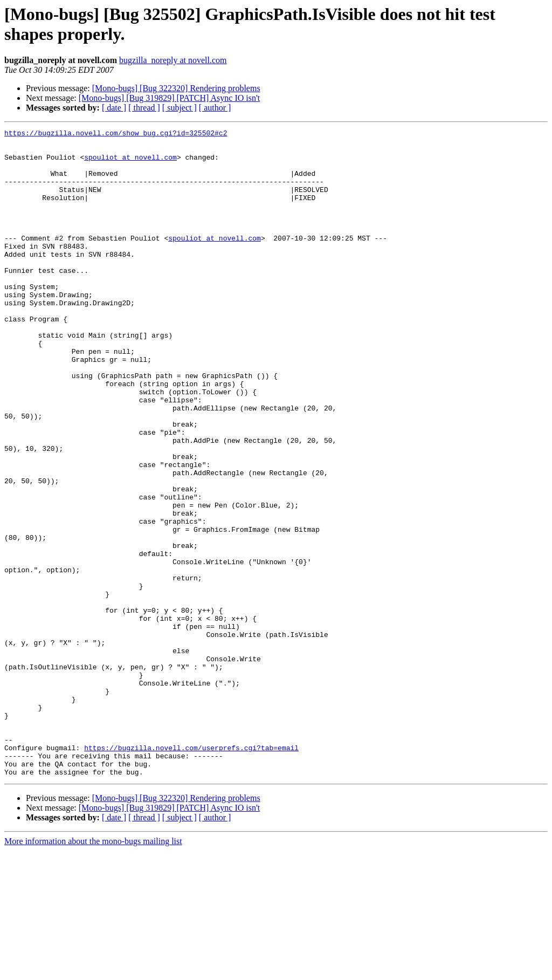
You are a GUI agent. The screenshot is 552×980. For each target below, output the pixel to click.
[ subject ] (180, 108)
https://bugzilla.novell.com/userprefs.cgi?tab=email (191, 872)
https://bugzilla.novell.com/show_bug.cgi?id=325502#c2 (116, 134)
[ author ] (215, 108)
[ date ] (114, 108)
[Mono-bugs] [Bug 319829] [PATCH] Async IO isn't (170, 98)
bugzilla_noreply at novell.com (173, 60)
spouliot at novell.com (130, 163)
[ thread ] (144, 108)
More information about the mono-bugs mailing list (93, 971)
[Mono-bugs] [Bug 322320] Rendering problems (176, 88)
